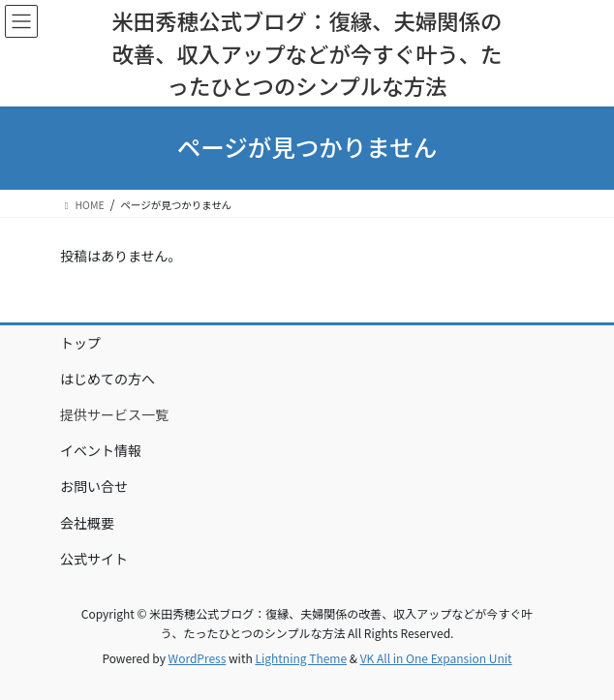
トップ (80, 343)
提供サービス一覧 (114, 414)
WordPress (198, 658)
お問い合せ (94, 486)
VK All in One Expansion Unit (436, 658)
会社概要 (87, 523)
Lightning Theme (301, 658)
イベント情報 (101, 450)
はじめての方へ (107, 379)
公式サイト (94, 559)
